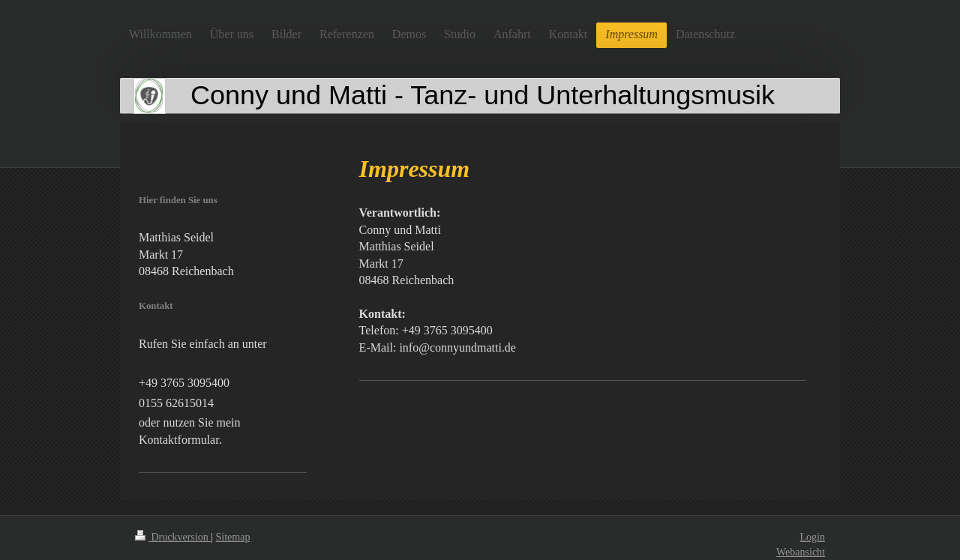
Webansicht (801, 552)
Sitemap (233, 537)
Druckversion (173, 537)
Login (813, 537)
